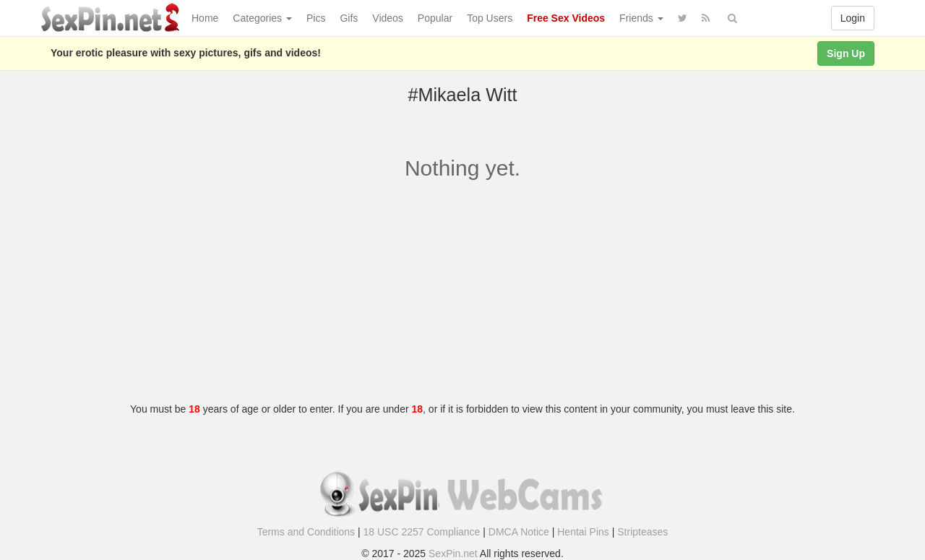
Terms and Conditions (306, 532)
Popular (435, 18)
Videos (388, 18)
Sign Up (846, 53)
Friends (641, 18)
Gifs (349, 18)
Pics (316, 18)
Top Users (490, 18)
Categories (262, 18)
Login (853, 18)
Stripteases (642, 532)
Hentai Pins (583, 532)
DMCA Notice (519, 532)
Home (205, 18)
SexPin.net (453, 553)
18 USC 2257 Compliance (422, 532)
